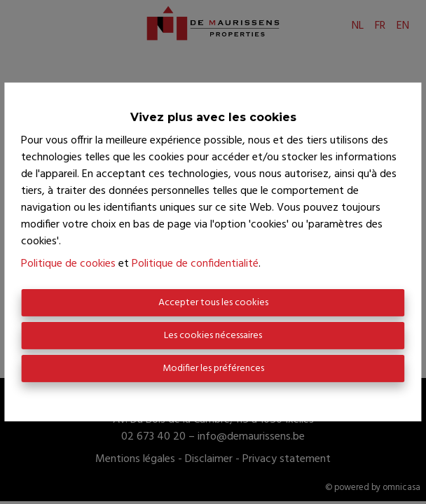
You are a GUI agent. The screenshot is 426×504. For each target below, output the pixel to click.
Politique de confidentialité (195, 264)
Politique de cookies (68, 264)
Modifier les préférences (213, 369)
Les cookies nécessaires (213, 336)
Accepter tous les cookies (213, 303)
